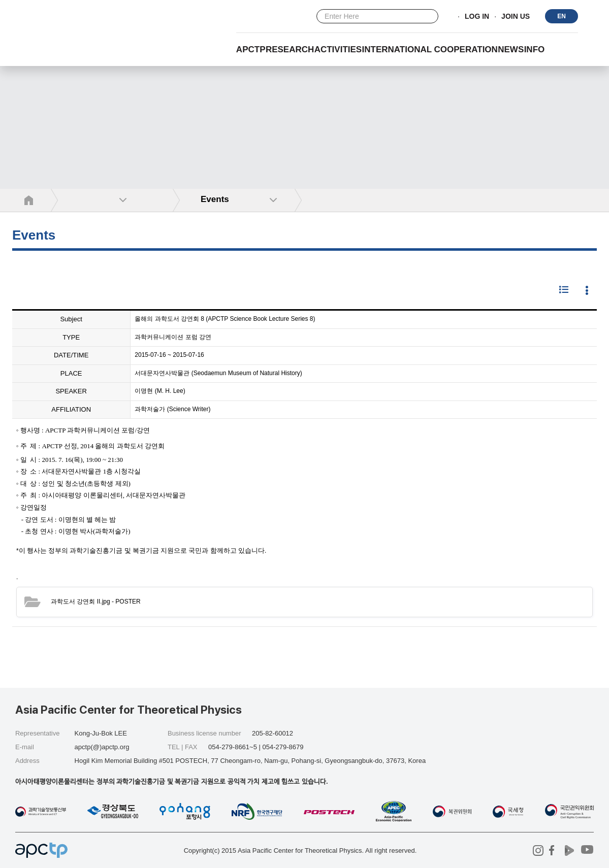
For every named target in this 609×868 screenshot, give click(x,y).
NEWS (511, 49)
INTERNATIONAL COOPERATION (430, 49)
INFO (535, 49)
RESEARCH (290, 49)
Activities (338, 49)
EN (562, 16)
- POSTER (96, 602)
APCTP (251, 49)
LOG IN (477, 17)
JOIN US (516, 17)
